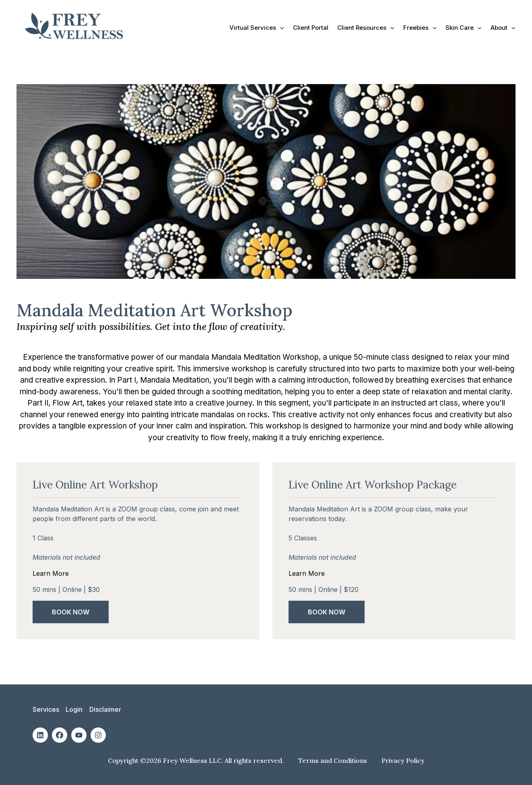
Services (46, 709)
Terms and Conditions (333, 760)
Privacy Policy (403, 760)
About (503, 28)
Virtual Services (257, 28)
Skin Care (464, 28)
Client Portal (311, 28)
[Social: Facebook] (60, 735)
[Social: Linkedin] (40, 735)
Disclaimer (105, 709)
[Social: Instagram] (98, 735)
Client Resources (366, 28)
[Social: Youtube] (79, 735)
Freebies (420, 28)
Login (74, 709)
